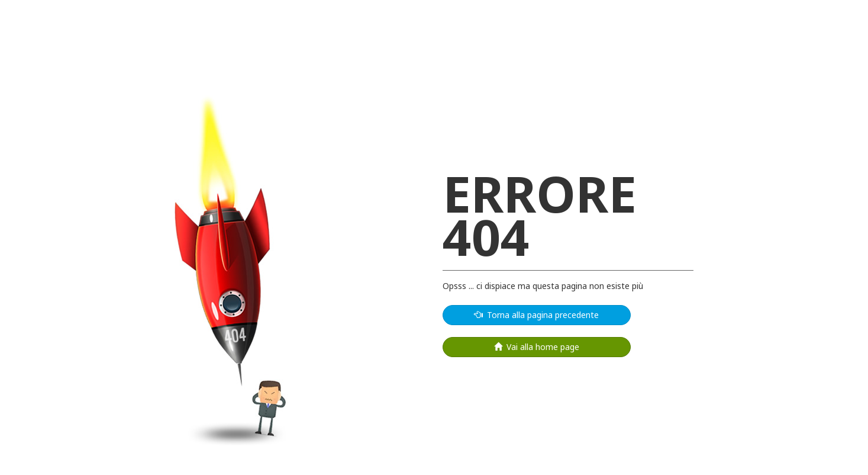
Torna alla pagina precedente (537, 315)
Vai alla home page (537, 347)
